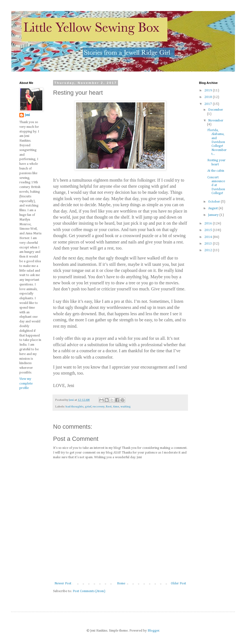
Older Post (178, 584)
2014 (209, 237)
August (213, 208)
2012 (209, 250)
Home (121, 584)
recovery (99, 407)
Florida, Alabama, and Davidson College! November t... (217, 142)
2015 (209, 230)
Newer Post (63, 584)
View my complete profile (26, 384)
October (214, 202)
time (116, 407)
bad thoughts (74, 407)
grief (88, 407)
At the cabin (216, 171)
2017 (209, 104)
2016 (209, 224)
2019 (209, 91)
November (216, 121)
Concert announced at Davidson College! (216, 185)
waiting (126, 407)
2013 (209, 244)
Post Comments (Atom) (89, 591)
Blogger (153, 631)
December (216, 110)
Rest (109, 407)
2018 (209, 97)
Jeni (27, 115)
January (214, 215)
